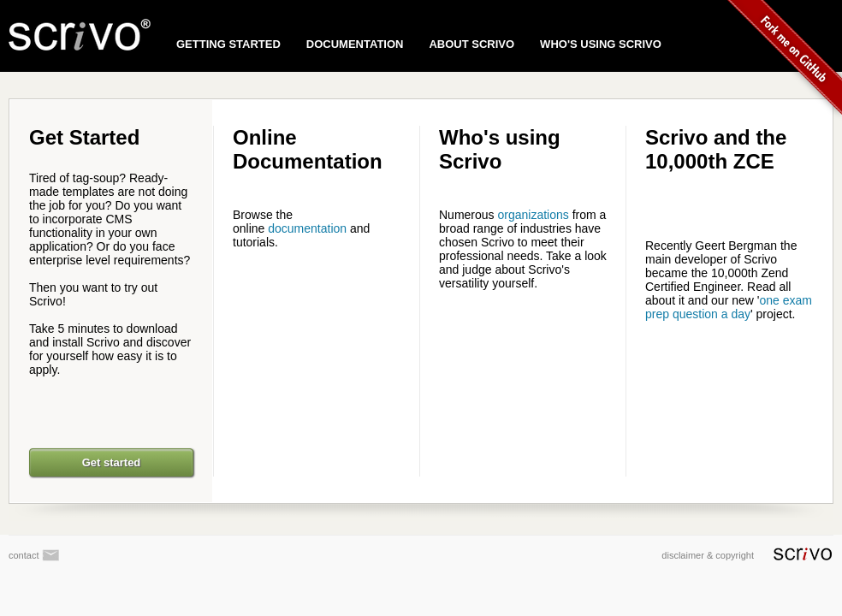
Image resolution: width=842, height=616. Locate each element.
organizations (533, 215)
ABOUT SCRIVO (471, 44)
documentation (307, 228)
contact (34, 555)
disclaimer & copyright (747, 555)
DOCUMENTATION (355, 44)
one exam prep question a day (729, 307)
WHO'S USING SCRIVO (601, 44)
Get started (112, 462)
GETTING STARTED (228, 44)
